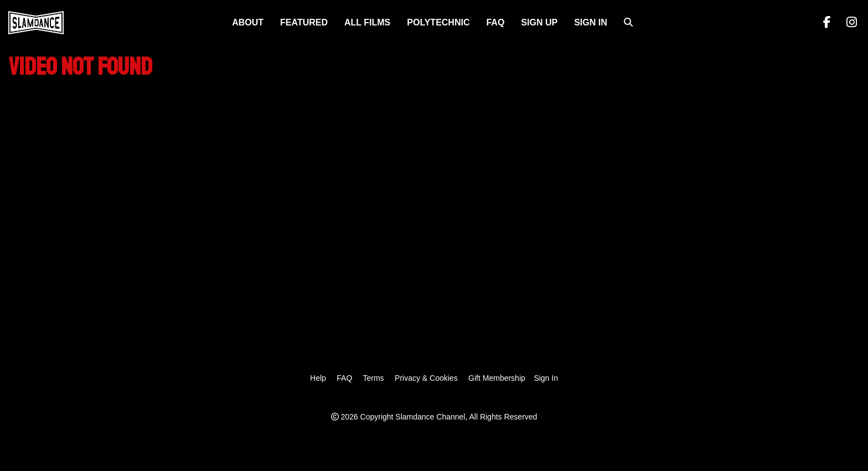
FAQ (495, 22)
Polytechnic (438, 22)
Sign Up (539, 22)
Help (318, 378)
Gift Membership (497, 378)
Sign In (591, 22)
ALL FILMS (367, 22)
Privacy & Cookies (426, 378)
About (248, 22)
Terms (373, 378)
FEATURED (304, 22)
